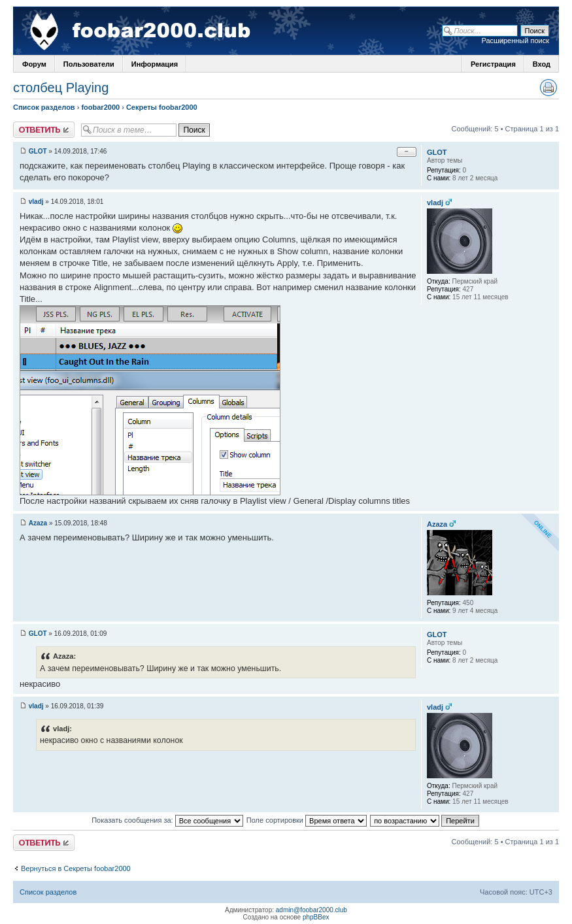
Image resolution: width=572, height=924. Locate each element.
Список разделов (44, 107)
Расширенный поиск (515, 41)
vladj (36, 202)
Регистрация (493, 64)
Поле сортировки (307, 820)
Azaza (38, 523)
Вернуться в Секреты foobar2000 (76, 868)
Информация (155, 64)
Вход (542, 64)
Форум (34, 64)
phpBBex (316, 917)
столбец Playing (61, 88)
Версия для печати (548, 88)
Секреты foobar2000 (162, 107)
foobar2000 (100, 107)
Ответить (44, 130)
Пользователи (89, 64)
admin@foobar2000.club (311, 910)
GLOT (38, 151)
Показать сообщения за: (167, 820)
